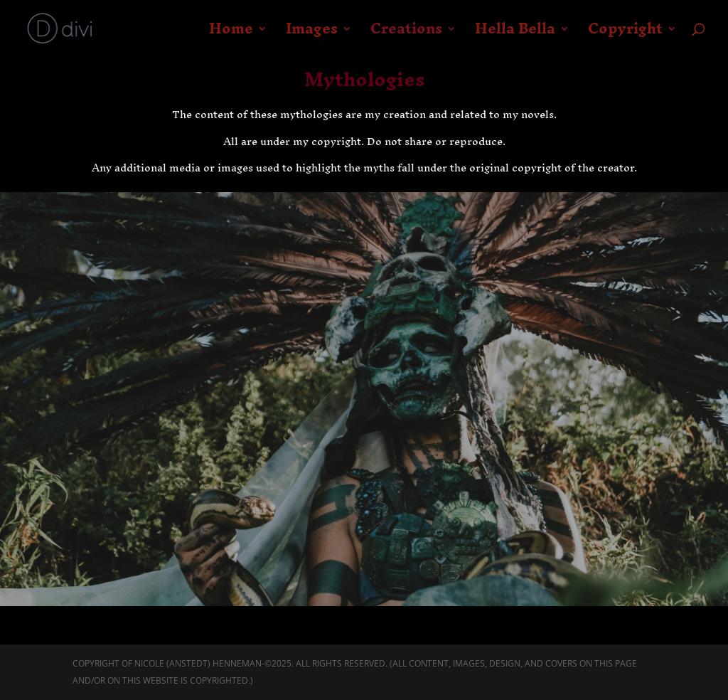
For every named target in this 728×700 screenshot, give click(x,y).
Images (312, 34)
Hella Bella (515, 34)
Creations (406, 34)
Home (231, 34)
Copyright (625, 34)
